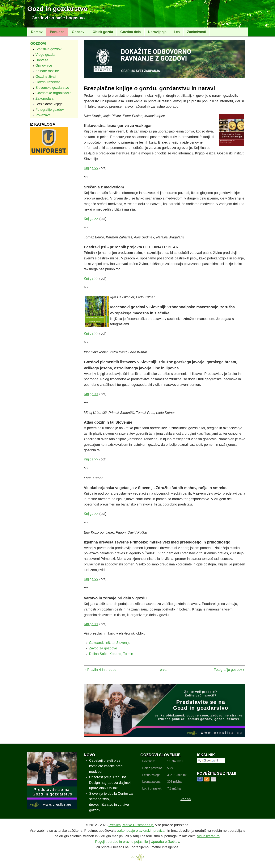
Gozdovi (79, 32)
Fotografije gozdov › (229, 670)
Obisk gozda (103, 32)
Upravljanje (157, 32)
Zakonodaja (44, 99)
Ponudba (57, 32)
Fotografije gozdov (50, 110)
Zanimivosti (197, 32)
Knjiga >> (91, 168)
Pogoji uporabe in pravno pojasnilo (121, 842)
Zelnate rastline (47, 71)
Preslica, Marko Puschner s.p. (131, 825)
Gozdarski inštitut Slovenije (110, 643)
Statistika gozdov (49, 49)
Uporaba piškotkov (165, 842)
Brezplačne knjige (49, 104)
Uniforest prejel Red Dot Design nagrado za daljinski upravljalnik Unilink (110, 783)
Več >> (186, 799)
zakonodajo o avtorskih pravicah (142, 831)
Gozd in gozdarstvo (57, 9)
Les (177, 32)
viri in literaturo (208, 836)
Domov (37, 32)
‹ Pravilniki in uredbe (101, 670)
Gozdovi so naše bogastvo (58, 18)
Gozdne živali (46, 77)
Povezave (43, 115)
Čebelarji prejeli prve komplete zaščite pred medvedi (106, 766)
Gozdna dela (131, 32)
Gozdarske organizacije (53, 93)
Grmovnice (44, 65)
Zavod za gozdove (103, 648)
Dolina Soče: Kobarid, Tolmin (111, 654)
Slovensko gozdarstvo (52, 88)
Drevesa (42, 60)
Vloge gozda (45, 55)
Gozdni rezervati (48, 82)
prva (163, 670)
